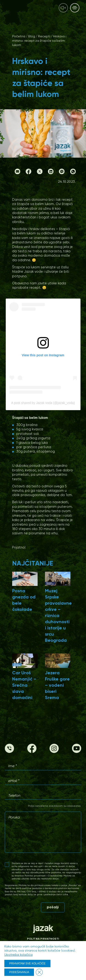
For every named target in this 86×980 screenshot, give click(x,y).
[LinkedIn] (51, 173)
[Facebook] (28, 173)
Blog (32, 36)
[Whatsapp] (73, 173)
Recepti (44, 36)
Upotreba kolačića (18, 955)
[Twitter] (40, 173)
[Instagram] (54, 752)
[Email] (17, 173)
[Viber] (62, 173)
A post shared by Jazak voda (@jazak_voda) (43, 403)
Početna (19, 36)
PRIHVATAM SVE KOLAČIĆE (27, 964)
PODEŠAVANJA (19, 972)
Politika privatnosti (43, 939)
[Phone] (9, 752)
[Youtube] (77, 752)
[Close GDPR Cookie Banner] (39, 972)
